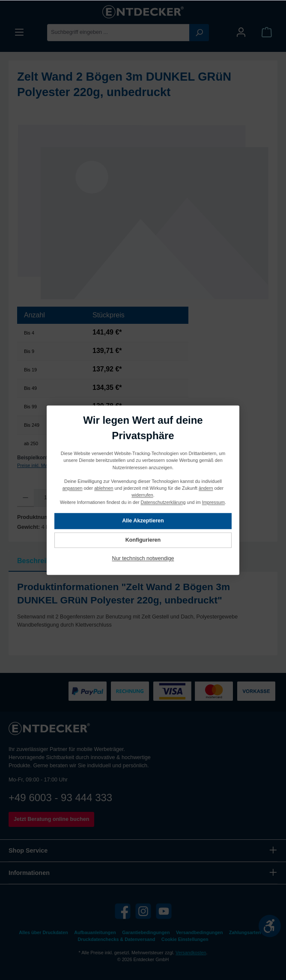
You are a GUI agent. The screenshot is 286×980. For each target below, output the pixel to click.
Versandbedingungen (200, 932)
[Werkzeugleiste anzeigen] (270, 926)
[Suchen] (199, 33)
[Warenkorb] (267, 32)
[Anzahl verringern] (25, 498)
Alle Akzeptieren (143, 521)
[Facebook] (123, 911)
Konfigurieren (143, 540)
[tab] (40, 561)
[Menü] (19, 32)
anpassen (73, 488)
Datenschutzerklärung (163, 502)
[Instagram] (143, 911)
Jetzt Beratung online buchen (51, 819)
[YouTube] (164, 911)
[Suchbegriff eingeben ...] (118, 33)
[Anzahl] (46, 498)
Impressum (213, 502)
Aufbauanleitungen (95, 932)
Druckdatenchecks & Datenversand (117, 939)
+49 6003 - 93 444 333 (60, 798)
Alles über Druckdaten (43, 932)
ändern (206, 488)
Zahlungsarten (245, 932)
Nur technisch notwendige (143, 558)
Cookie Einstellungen (185, 939)
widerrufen (142, 495)
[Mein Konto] (241, 32)
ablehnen (104, 488)
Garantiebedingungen (146, 932)
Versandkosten (191, 953)
